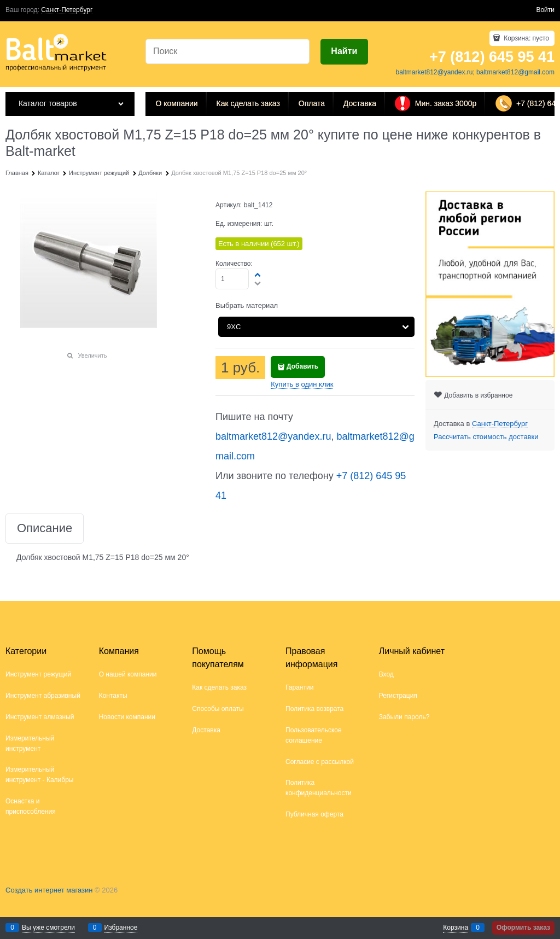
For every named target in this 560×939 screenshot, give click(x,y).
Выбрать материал (247, 305)
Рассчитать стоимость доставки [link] (486, 437)
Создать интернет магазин (49, 890)
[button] (258, 275)
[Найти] (344, 52)
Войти (545, 10)
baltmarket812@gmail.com (515, 72)
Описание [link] (45, 529)
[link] (67, 10)
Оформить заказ (523, 928)
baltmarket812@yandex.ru (434, 72)
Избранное (121, 928)
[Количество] (232, 279)
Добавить (302, 366)
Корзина (456, 928)
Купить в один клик (302, 384)
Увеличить (92, 355)
